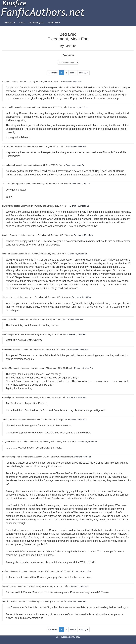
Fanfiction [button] (10, 22)
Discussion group (36, 22)
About (22, 22)
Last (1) (83, 73)
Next (73, 73)
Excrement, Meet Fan (72, 82)
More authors (54, 22)
